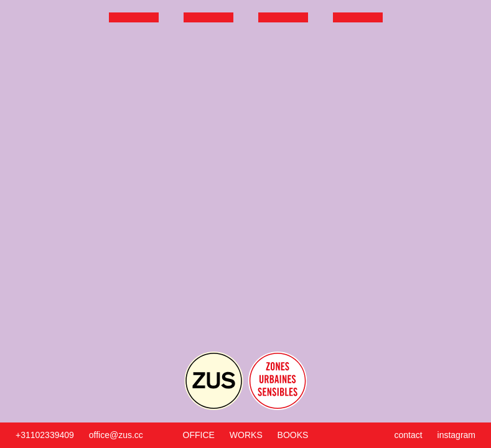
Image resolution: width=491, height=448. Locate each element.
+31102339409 (45, 435)
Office (199, 435)
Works (246, 435)
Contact (409, 435)
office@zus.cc (116, 435)
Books (293, 435)
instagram (456, 435)
